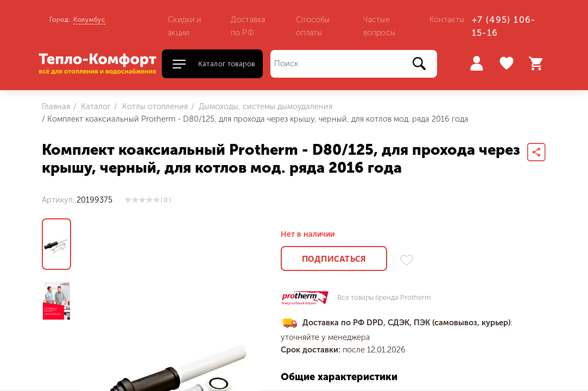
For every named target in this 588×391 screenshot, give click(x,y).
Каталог (95, 106)
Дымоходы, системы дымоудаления (264, 106)
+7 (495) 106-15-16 (504, 26)
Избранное (508, 64)
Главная (56, 106)
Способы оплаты (313, 26)
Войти (476, 63)
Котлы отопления (154, 106)
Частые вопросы (379, 26)
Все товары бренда (384, 298)
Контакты (447, 20)
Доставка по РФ (248, 26)
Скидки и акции (184, 26)
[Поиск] (354, 64)
